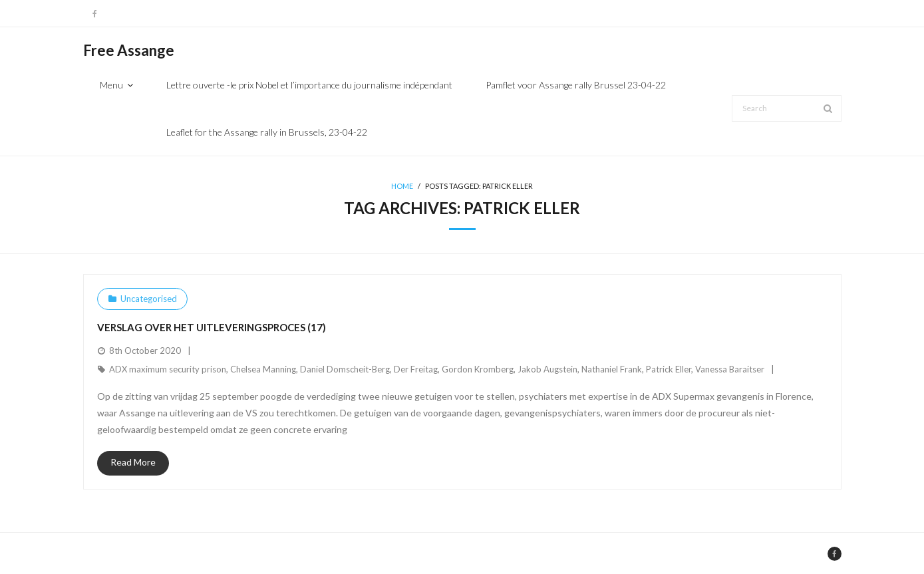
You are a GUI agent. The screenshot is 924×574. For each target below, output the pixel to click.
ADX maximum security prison (168, 369)
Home (402, 186)
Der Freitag (416, 369)
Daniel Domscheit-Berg (345, 369)
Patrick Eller (669, 369)
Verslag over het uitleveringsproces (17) (212, 327)
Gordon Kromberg (478, 369)
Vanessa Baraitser (730, 369)
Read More (133, 462)
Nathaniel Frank (612, 369)
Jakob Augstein (547, 369)
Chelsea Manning (263, 369)
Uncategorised (149, 299)
